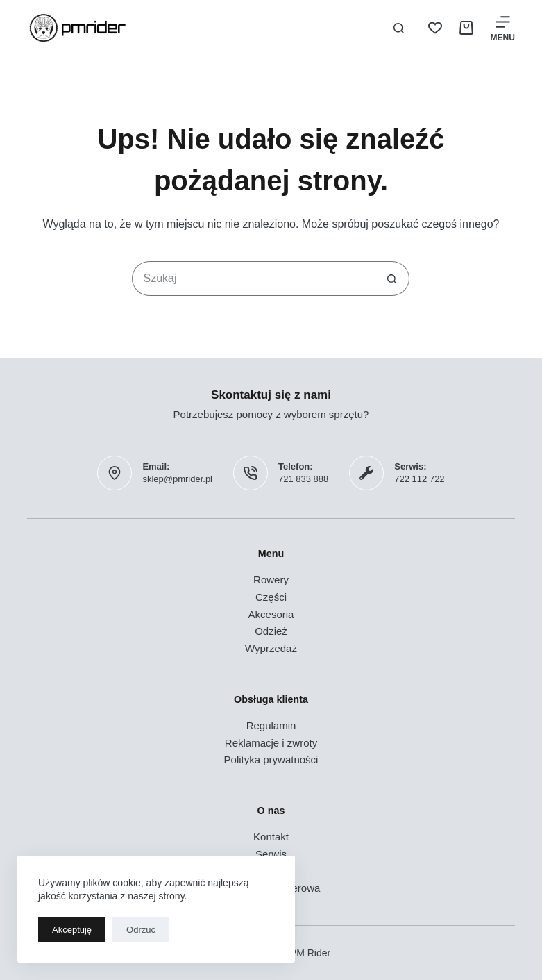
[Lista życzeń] (435, 28)
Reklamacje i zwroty (271, 743)
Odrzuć (141, 930)
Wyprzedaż (271, 648)
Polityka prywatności (271, 759)
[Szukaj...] (253, 279)
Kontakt (271, 837)
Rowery (271, 580)
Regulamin (271, 725)
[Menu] (503, 28)
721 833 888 (303, 479)
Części (271, 597)
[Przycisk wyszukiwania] (392, 279)
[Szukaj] (399, 28)
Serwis (271, 854)
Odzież (271, 631)
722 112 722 (419, 479)
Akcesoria (271, 614)
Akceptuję (72, 930)
